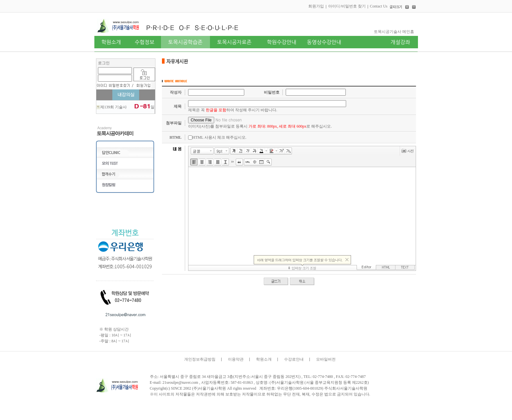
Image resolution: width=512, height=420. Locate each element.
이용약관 (236, 359)
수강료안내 (294, 359)
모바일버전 (326, 359)
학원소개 (264, 359)
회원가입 (316, 6)
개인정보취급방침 (200, 359)
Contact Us (379, 6)
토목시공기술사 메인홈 (394, 32)
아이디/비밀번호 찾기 (347, 6)
